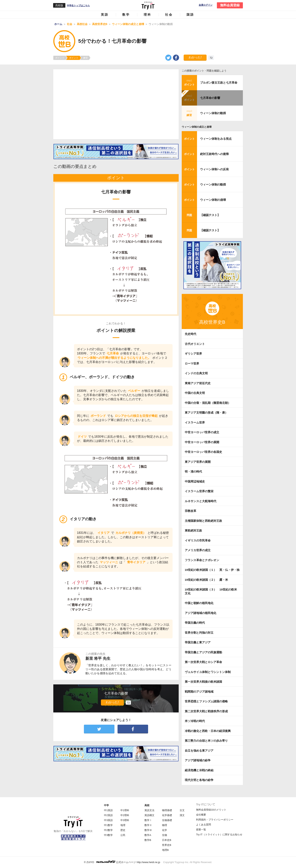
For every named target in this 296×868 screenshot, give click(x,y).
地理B (165, 850)
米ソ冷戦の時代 (195, 721)
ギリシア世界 (193, 354)
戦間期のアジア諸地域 (199, 692)
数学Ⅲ (148, 830)
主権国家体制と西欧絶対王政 (203, 521)
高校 (147, 805)
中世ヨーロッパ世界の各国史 (203, 452)
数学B (148, 840)
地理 (123, 825)
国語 (190, 15)
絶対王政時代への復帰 (214, 154)
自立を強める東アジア (199, 751)
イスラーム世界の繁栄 (199, 491)
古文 (182, 810)
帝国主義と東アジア (198, 642)
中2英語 (108, 815)
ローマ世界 (192, 363)
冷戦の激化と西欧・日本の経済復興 (208, 731)
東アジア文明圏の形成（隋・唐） (206, 413)
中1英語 (108, 810)
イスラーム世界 (195, 422)
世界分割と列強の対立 (199, 633)
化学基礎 (167, 815)
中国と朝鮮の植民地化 (199, 603)
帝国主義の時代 (195, 623)
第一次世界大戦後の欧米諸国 (203, 682)
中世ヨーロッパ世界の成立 (202, 432)
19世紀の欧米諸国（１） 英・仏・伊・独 (212, 570)
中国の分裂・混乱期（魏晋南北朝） (208, 403)
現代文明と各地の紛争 (199, 780)
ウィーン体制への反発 (214, 169)
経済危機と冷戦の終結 (199, 770)
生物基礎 (167, 820)
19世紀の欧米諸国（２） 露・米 (208, 580)
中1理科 (125, 810)
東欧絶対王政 (193, 530)
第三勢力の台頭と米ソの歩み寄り (206, 741)
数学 (126, 15)
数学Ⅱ (148, 825)
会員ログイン (206, 5)
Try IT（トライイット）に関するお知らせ (219, 835)
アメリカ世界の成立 (198, 550)
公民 (123, 835)
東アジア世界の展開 (198, 462)
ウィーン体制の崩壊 (213, 200)
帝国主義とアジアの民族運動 (203, 652)
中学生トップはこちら (78, 6)
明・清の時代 (193, 472)
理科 (148, 15)
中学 (106, 805)
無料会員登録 (230, 5)
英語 (105, 15)
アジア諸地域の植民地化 (201, 613)
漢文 (182, 815)
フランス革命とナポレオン (202, 560)
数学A (148, 835)
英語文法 (149, 810)
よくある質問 (204, 825)
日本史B (167, 840)
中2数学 (108, 830)
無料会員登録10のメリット (211, 810)
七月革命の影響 (210, 98)
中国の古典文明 (195, 393)
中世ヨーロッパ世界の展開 (202, 442)
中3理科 (125, 820)
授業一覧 (201, 830)
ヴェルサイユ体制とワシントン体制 (208, 672)
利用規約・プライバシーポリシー (215, 820)
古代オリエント (195, 344)
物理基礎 (167, 810)
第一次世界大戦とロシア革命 (203, 662)
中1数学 (108, 825)
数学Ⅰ (148, 820)
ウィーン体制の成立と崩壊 (197, 127)
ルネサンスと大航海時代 (201, 501)
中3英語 (108, 820)
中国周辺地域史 (195, 481)
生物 (165, 835)
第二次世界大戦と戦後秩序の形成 (206, 711)
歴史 (123, 830)
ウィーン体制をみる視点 (216, 139)
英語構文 (149, 815)
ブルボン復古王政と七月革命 (219, 83)
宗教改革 (191, 511)
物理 (165, 825)
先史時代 (191, 334)
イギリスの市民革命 (198, 540)
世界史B (167, 845)
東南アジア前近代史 (198, 383)
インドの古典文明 (196, 373)
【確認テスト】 (210, 215)
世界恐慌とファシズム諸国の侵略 (206, 701)
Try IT (148, 5)
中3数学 (108, 835)
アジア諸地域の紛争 (198, 760)
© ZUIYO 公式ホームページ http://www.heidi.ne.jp (122, 862)
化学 (165, 830)
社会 (169, 15)
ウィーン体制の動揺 (213, 113)
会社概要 (201, 815)
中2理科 (125, 815)
